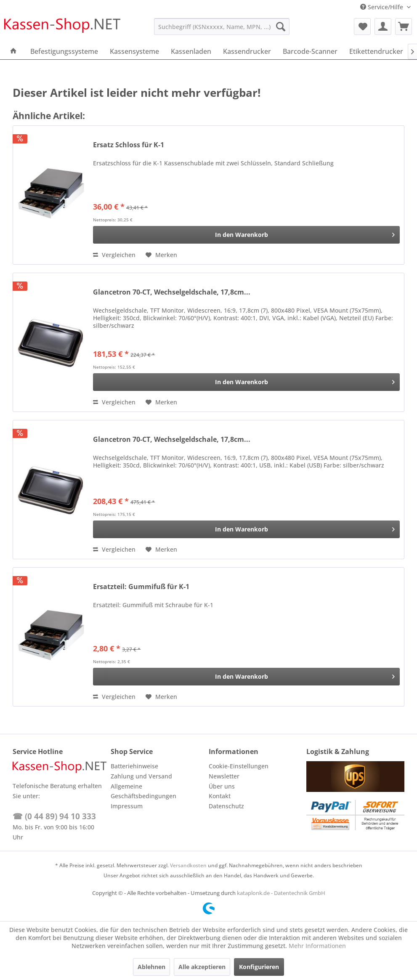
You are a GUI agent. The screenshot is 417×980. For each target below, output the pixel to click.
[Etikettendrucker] (376, 51)
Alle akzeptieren (202, 967)
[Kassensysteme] (134, 51)
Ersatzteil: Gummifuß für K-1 (141, 587)
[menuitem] (222, 27)
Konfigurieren (259, 967)
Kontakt (220, 796)
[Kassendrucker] (247, 51)
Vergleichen (114, 255)
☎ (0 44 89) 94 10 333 (54, 816)
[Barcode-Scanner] (310, 51)
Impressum (127, 806)
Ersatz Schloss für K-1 (129, 145)
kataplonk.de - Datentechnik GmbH (281, 893)
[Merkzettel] (362, 27)
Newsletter (224, 776)
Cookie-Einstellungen (239, 766)
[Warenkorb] (404, 27)
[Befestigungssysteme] (64, 51)
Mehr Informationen (317, 946)
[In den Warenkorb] (246, 235)
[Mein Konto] (383, 27)
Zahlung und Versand (141, 776)
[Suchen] (281, 27)
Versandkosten (188, 865)
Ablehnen (151, 967)
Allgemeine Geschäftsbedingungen (143, 791)
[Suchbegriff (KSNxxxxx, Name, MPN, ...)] (222, 27)
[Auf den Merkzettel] (161, 255)
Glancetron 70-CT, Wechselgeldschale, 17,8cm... (172, 292)
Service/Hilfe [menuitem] (382, 7)
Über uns (222, 786)
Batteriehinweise (134, 766)
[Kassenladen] (191, 51)
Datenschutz (226, 806)
